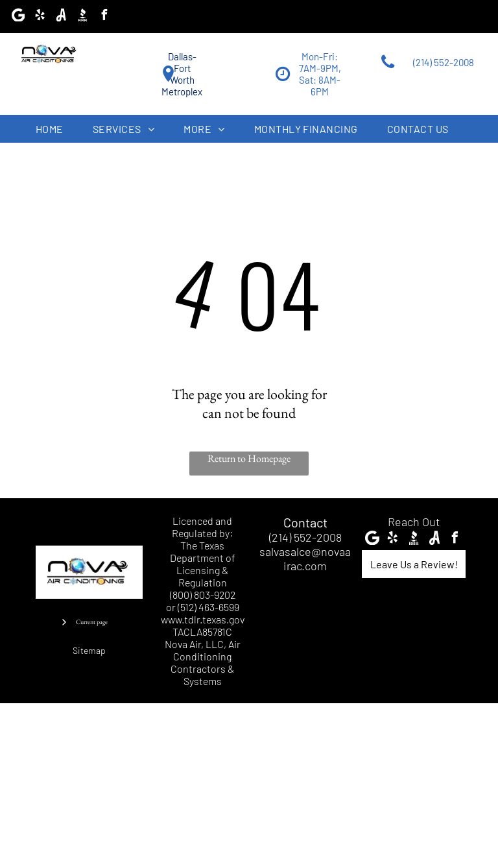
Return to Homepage (249, 458)
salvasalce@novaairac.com (305, 559)
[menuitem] (54, 129)
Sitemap (89, 650)
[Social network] (61, 17)
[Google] (18, 17)
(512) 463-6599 (208, 607)
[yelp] (40, 17)
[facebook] (104, 17)
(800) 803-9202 (203, 595)
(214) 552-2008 (305, 537)
